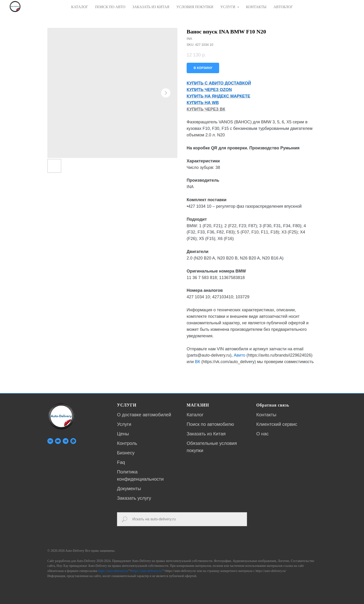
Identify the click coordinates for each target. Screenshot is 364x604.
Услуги (124, 424)
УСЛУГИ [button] (228, 7)
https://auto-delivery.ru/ (113, 571)
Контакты (266, 415)
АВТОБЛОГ (283, 7)
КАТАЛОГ (80, 7)
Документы (129, 489)
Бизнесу (126, 453)
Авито (240, 355)
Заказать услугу (134, 498)
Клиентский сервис (277, 424)
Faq (121, 462)
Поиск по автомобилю (210, 424)
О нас (262, 434)
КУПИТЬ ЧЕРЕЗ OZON (209, 90)
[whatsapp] (73, 441)
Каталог (195, 415)
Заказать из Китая (206, 434)
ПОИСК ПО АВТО (110, 7)
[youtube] (58, 441)
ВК (198, 362)
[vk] (50, 441)
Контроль (127, 443)
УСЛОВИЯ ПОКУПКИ (195, 7)
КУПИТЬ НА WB (203, 103)
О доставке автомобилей (144, 415)
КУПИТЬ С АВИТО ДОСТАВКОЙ (219, 83)
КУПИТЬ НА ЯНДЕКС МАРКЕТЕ (218, 96)
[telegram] (66, 441)
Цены (123, 434)
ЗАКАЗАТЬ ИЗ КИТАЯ (151, 7)
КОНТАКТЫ (256, 7)
